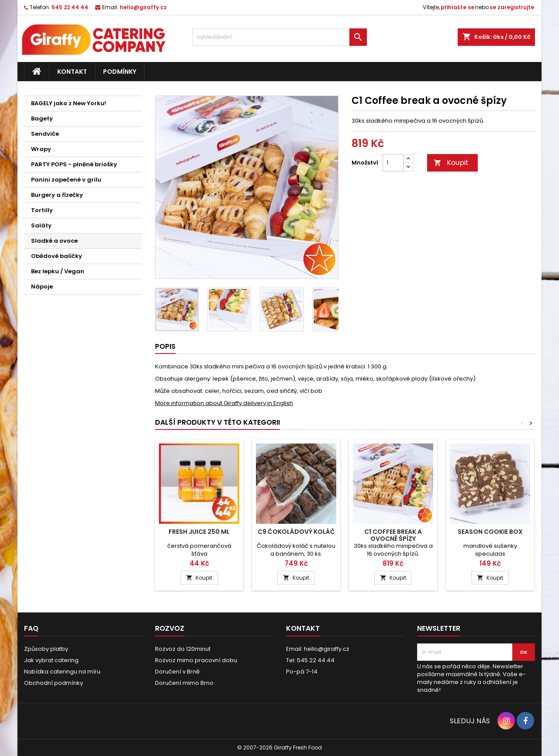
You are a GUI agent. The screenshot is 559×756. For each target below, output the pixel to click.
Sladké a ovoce (54, 241)
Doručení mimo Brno (184, 683)
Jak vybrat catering (51, 660)
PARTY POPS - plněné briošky (74, 164)
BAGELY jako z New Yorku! (69, 103)
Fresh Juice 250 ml (199, 532)
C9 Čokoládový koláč (296, 532)
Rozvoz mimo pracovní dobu (196, 660)
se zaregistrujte (512, 7)
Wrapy (41, 149)
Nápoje (42, 287)
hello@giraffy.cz (143, 7)
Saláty (41, 225)
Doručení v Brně (177, 672)
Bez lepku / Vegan (58, 271)
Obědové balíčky (57, 256)
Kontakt (72, 72)
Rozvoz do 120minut (183, 649)
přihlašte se (457, 7)
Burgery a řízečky (57, 195)
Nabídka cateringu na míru (62, 672)
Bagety (42, 119)
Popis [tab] (165, 346)
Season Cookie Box (490, 532)
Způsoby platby (46, 649)
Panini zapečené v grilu (66, 180)
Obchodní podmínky (53, 683)
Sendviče (45, 134)
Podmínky (120, 72)
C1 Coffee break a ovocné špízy (393, 535)
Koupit (451, 163)
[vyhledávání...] (279, 37)
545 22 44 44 (70, 7)
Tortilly (42, 210)
